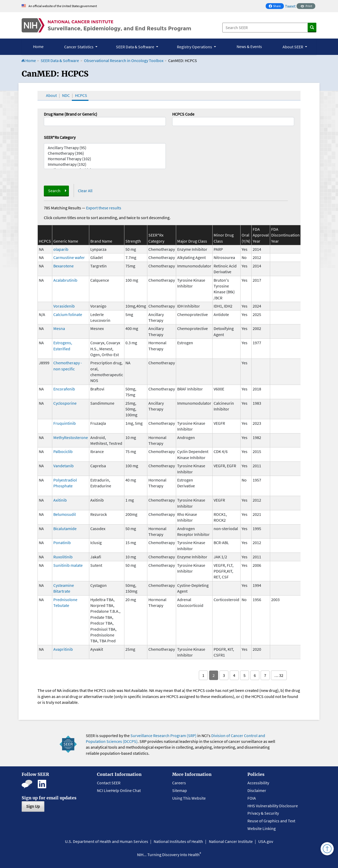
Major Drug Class (192, 241)
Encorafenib (64, 389)
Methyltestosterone (71, 437)
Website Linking (262, 828)
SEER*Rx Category (60, 137)
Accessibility (258, 783)
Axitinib (60, 500)
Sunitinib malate (68, 565)
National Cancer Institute (231, 841)
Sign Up (33, 806)
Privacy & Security (263, 813)
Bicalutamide (65, 529)
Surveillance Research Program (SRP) (163, 735)
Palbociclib (63, 451)
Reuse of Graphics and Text (271, 821)
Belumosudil (65, 514)
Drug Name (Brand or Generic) (71, 114)
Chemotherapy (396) (105, 153)
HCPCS (81, 95)
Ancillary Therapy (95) (105, 148)
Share (276, 6)
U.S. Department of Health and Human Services (107, 841)
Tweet (290, 6)
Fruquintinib (65, 423)
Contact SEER (109, 783)
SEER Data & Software (60, 60)
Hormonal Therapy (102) (105, 159)
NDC (66, 95)
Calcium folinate (68, 314)
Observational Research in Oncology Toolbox (124, 60)
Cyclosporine (65, 403)
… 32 (279, 675)
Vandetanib (64, 466)
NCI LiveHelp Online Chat (119, 790)
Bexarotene (64, 266)
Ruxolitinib (63, 557)
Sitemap (180, 790)
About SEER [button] (293, 47)
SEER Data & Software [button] (135, 47)
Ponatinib (62, 542)
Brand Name (101, 241)
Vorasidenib (64, 306)
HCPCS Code (183, 114)
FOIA (252, 798)
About (51, 95)
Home (38, 46)
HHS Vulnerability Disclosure (273, 806)
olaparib (61, 249)
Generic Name (66, 241)
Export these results (104, 208)
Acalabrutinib (65, 280)
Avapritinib (63, 649)
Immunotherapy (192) (105, 164)
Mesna (59, 328)
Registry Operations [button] (195, 47)
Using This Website (189, 798)
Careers (179, 783)
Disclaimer (257, 790)
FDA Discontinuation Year (285, 235)
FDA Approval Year (261, 235)
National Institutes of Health (178, 841)
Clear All (85, 191)
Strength (133, 241)
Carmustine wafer (69, 257)
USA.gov (266, 841)
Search (54, 191)
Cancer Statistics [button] (79, 47)
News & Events (249, 46)
